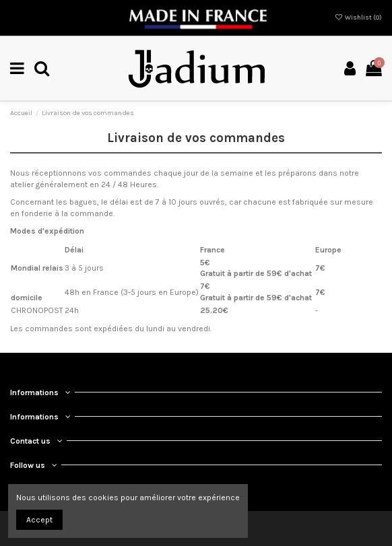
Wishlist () (358, 18)
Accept (39, 520)
